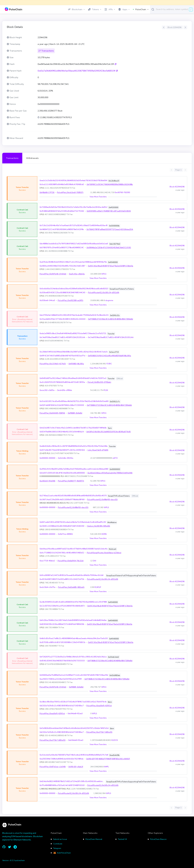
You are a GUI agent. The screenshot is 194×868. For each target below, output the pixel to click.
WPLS (104, 274)
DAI (94, 561)
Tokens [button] (94, 9)
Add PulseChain (64, 853)
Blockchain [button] (75, 9)
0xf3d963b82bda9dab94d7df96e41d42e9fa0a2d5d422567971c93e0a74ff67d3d (74, 728)
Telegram (57, 848)
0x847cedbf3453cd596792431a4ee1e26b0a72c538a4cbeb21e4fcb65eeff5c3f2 (73, 522)
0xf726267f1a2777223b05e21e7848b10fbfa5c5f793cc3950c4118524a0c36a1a (73, 657)
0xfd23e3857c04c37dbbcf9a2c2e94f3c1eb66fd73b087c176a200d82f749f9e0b (73, 428)
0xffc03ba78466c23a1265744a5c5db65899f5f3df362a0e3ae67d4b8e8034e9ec (73, 620)
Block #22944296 (177, 187)
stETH (115, 458)
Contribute (58, 844)
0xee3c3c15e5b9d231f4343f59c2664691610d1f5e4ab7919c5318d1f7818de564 (73, 181)
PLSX (106, 390)
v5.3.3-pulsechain (17, 860)
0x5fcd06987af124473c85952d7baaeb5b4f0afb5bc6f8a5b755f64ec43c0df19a (72, 575)
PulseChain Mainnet (94, 839)
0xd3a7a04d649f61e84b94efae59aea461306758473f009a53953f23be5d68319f (76, 71)
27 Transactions (46, 51)
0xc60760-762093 (122, 192)
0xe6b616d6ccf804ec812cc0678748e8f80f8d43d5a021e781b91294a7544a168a (74, 446)
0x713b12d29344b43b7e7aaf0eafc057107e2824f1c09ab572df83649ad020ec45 (74, 225)
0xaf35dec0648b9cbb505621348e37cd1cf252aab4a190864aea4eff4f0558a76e (73, 262)
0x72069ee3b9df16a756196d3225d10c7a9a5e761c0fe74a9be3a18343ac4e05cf (73, 207)
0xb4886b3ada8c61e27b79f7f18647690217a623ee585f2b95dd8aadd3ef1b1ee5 (74, 244)
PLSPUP (98, 587)
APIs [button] (109, 9)
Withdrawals (32, 158)
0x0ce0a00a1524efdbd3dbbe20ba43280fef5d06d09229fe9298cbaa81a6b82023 (74, 289)
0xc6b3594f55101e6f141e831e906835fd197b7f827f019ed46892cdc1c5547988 (73, 602)
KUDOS (115, 740)
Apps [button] (123, 10)
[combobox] (174, 9)
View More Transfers (98, 197)
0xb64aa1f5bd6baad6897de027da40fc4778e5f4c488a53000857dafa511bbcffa (74, 549)
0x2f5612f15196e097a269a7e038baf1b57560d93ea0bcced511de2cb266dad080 (74, 469)
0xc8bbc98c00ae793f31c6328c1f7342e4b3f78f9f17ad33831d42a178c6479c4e (73, 702)
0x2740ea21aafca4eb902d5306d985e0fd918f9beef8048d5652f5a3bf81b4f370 (73, 496)
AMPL (106, 767)
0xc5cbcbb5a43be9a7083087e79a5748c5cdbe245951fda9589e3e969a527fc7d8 (74, 755)
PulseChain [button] (140, 9)
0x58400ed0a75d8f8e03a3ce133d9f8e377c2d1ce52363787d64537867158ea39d (74, 675)
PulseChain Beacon (158, 839)
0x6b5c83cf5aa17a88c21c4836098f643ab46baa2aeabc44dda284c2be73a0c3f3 (74, 638)
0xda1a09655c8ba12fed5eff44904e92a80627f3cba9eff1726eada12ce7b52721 (73, 333)
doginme (109, 300)
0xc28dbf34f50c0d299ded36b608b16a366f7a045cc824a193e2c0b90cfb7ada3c (74, 352)
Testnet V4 (122, 839)
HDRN (104, 534)
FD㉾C (109, 364)
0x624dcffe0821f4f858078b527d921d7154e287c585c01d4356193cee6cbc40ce (72, 781)
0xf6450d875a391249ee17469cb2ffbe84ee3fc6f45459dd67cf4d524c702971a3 (73, 378)
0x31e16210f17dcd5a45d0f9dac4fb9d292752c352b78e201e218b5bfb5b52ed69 (74, 401)
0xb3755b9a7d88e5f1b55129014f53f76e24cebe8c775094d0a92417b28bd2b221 (74, 315)
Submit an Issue (60, 839)
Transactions (12, 158)
